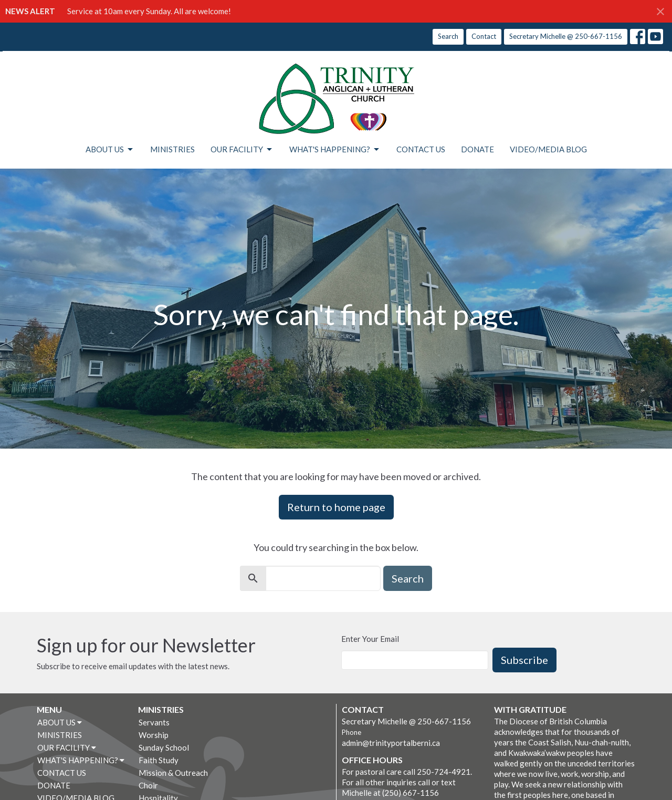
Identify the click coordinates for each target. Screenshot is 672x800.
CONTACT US (421, 149)
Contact (484, 36)
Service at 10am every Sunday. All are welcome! (149, 11)
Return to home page (336, 507)
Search (448, 36)
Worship (154, 735)
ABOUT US (110, 150)
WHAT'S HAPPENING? (335, 150)
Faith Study (159, 760)
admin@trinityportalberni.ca (391, 743)
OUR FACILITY (242, 150)
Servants (154, 722)
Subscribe (524, 660)
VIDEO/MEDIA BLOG (548, 149)
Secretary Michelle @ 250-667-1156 (566, 36)
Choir (148, 785)
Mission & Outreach (173, 773)
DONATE (477, 149)
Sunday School (164, 747)
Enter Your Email (370, 639)
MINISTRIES (172, 149)
